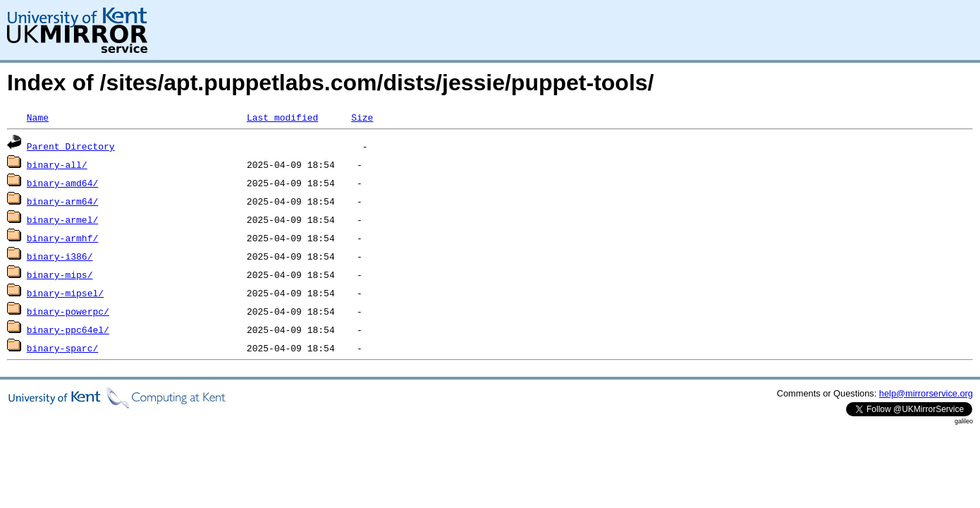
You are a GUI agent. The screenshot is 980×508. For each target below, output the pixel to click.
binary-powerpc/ (68, 311)
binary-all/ (57, 164)
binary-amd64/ (62, 183)
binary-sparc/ (62, 348)
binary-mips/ (60, 274)
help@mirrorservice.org (926, 393)
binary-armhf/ (62, 238)
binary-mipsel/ (65, 293)
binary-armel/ (62, 219)
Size (362, 117)
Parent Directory (71, 146)
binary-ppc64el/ (68, 329)
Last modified (282, 117)
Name (38, 117)
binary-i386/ (60, 256)
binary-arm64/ (62, 201)
